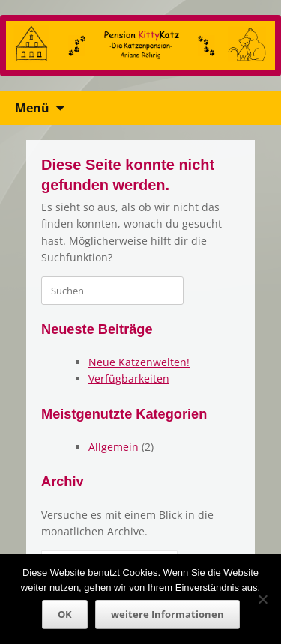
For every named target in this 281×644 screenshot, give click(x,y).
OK (65, 614)
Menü (32, 108)
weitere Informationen (167, 614)
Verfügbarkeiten (129, 379)
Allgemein (114, 447)
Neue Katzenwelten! (139, 362)
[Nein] (262, 599)
